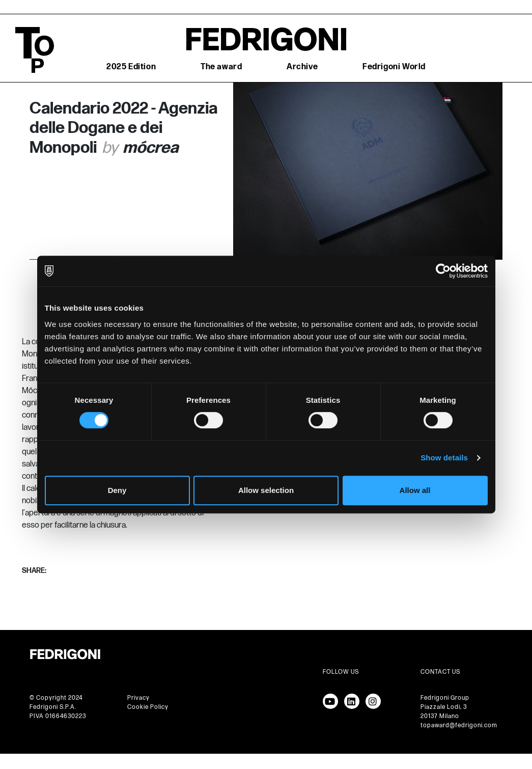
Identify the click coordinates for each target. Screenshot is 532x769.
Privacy (138, 698)
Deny (117, 490)
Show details (444, 458)
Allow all (415, 490)
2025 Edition (131, 67)
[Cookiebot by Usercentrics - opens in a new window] (443, 271)
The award (221, 67)
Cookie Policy (148, 707)
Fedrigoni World (394, 67)
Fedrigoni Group (445, 698)
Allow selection (266, 490)
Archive (302, 67)
